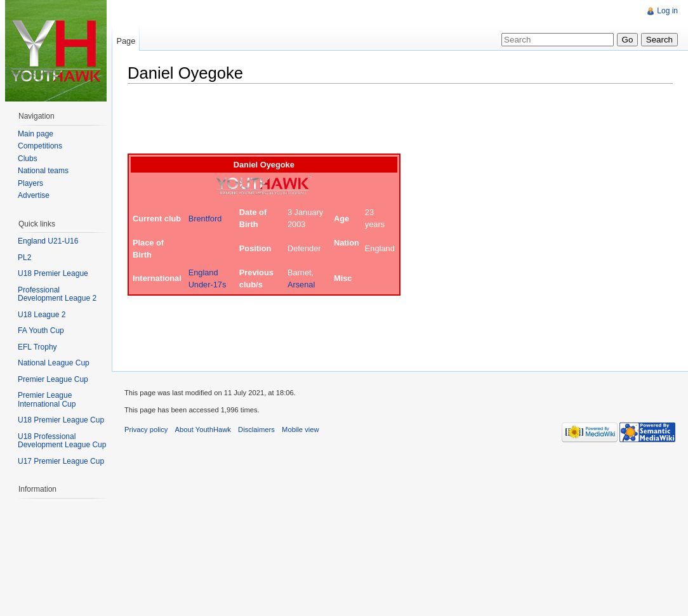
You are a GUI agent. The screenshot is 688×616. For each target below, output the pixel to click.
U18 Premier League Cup (61, 420)
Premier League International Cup (47, 400)
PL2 (24, 258)
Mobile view (300, 429)
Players (30, 183)
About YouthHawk (203, 429)
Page (126, 41)
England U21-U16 (48, 241)
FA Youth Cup (41, 331)
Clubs (28, 159)
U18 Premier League (53, 273)
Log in (667, 11)
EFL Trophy (37, 347)
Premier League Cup (53, 379)
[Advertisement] (359, 122)
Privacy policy (146, 429)
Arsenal (301, 285)
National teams (43, 171)
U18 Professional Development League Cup (62, 441)
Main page (36, 134)
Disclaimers (256, 429)
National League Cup (54, 363)
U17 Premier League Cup (61, 461)
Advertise (34, 195)
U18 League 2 (42, 315)
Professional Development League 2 (57, 294)
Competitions (40, 146)
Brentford (205, 219)
